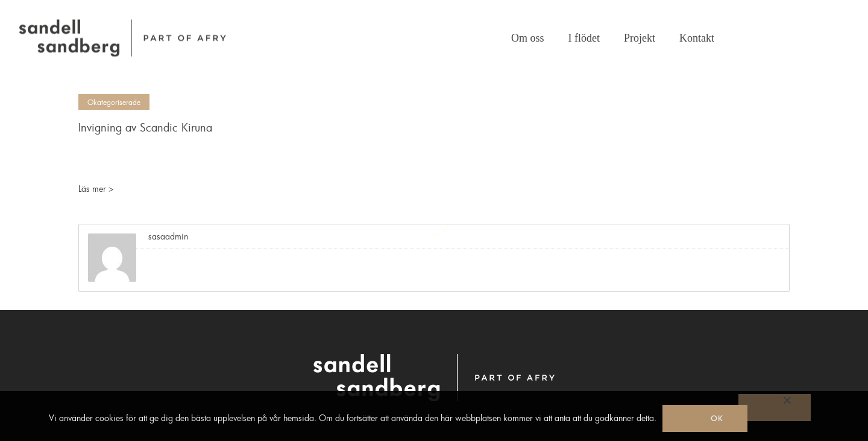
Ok (717, 418)
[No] (775, 408)
